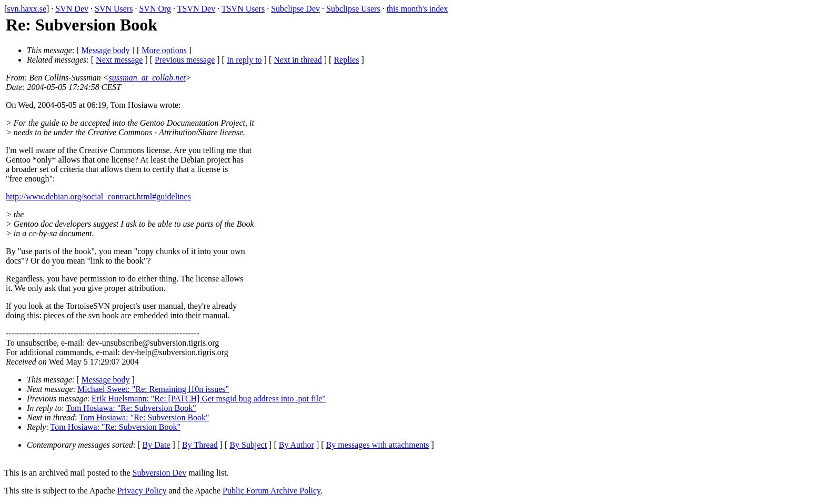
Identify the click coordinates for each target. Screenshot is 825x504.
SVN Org (155, 9)
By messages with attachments (378, 445)
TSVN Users (243, 9)
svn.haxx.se (27, 9)
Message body (106, 50)
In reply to (244, 60)
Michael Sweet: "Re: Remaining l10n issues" (153, 389)
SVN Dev (72, 9)
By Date (157, 445)
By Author (296, 445)
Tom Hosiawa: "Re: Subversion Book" (131, 408)
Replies (346, 60)
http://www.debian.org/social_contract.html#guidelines (98, 196)
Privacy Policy (142, 491)
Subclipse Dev (295, 9)
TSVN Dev (196, 9)
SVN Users (114, 9)
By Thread (200, 445)
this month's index (417, 9)
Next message (119, 60)
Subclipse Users (353, 9)
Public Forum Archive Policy (271, 491)
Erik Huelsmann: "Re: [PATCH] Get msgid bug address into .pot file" (209, 399)
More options (164, 50)
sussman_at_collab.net (147, 78)
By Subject (248, 445)
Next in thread (298, 60)
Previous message (185, 60)
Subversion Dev (160, 473)
